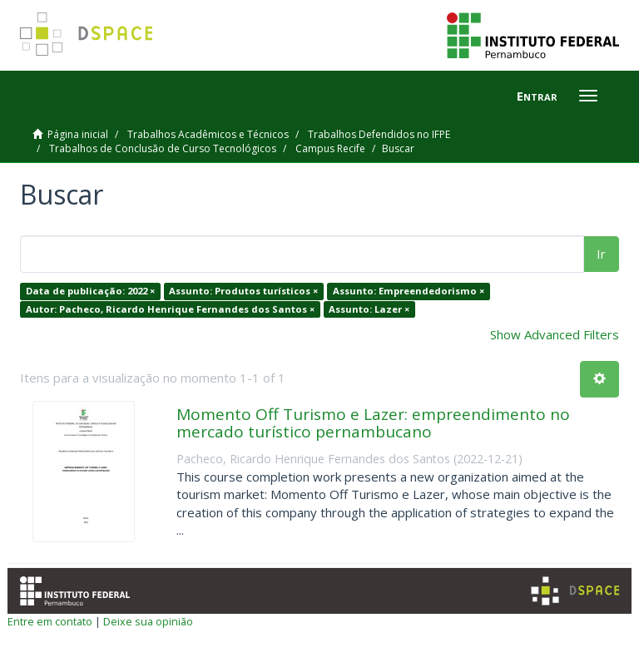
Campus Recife (330, 148)
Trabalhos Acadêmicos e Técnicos (208, 134)
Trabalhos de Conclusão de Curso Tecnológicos (163, 148)
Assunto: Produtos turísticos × (243, 291)
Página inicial (78, 134)
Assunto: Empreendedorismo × (409, 291)
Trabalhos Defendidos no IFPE (379, 134)
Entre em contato (50, 621)
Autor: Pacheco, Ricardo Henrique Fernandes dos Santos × (170, 309)
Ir (601, 254)
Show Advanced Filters (555, 334)
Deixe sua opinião (148, 621)
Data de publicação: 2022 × (90, 291)
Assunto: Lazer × (369, 309)
